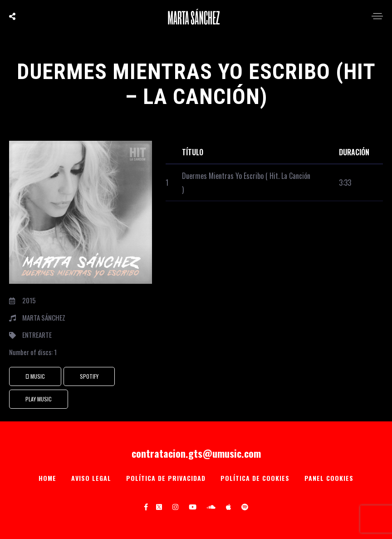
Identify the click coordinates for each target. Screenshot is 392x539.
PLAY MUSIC (39, 399)
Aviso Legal (91, 478)
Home (47, 478)
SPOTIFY (89, 376)
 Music (35, 376)
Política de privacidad (166, 478)
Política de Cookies (255, 478)
